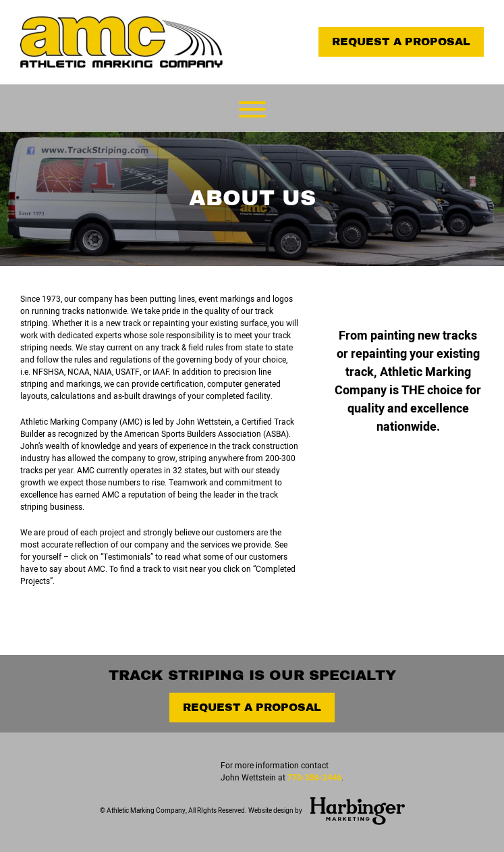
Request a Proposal (401, 42)
